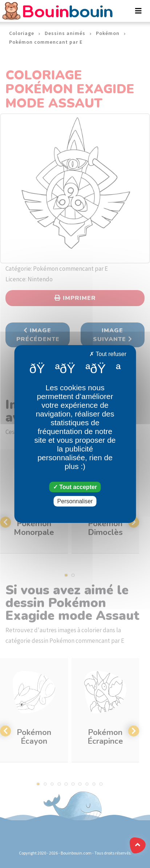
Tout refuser (108, 354)
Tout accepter (75, 487)
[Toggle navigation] (138, 11)
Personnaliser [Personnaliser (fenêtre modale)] (75, 501)
